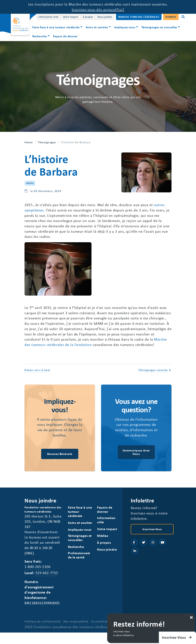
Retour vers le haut (37, 370)
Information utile (48, 17)
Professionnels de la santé (79, 556)
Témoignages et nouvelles (159, 27)
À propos (88, 17)
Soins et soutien (97, 27)
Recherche (40, 36)
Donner (171, 17)
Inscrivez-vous (152, 530)
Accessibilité (99, 623)
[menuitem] (58, 28)
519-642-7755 (47, 574)
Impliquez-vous (125, 27)
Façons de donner (65, 36)
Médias (103, 537)
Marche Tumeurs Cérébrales (139, 17)
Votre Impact (71, 17)
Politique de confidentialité (43, 623)
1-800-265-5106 (37, 568)
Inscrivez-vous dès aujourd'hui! (98, 9)
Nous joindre (105, 17)
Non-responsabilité (76, 623)
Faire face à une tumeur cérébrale (56, 27)
